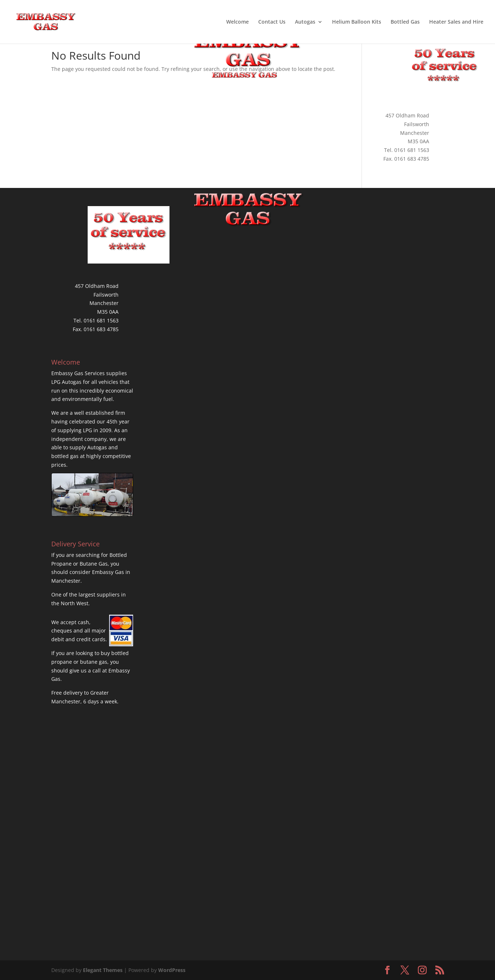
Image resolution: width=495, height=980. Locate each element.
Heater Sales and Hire (456, 22)
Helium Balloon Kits (357, 22)
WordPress (172, 970)
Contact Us (272, 22)
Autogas (305, 22)
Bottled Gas (405, 22)
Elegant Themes (103, 970)
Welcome (237, 22)
